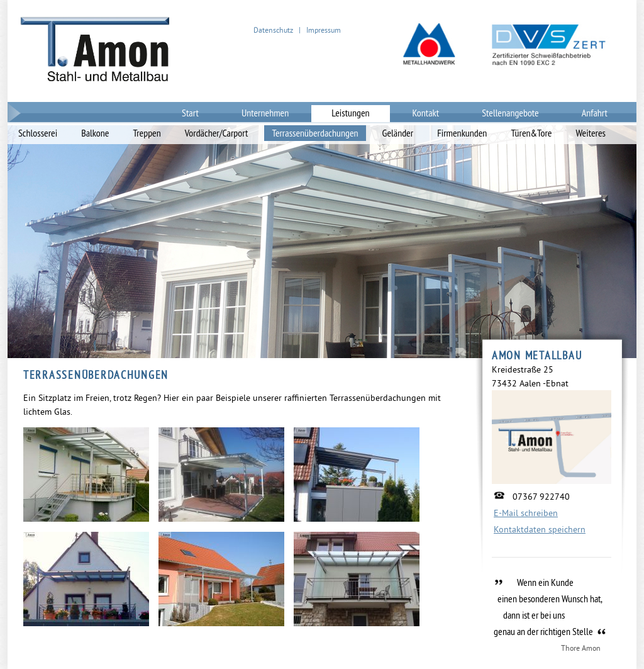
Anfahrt (595, 113)
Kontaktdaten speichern (540, 529)
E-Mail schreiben (526, 513)
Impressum (324, 30)
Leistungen (350, 113)
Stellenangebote (510, 113)
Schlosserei (38, 133)
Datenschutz (273, 30)
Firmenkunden (462, 133)
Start (190, 113)
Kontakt (426, 113)
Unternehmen (265, 113)
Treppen (147, 133)
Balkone (95, 133)
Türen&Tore (531, 133)
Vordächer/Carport (217, 133)
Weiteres (591, 133)
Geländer (398, 133)
